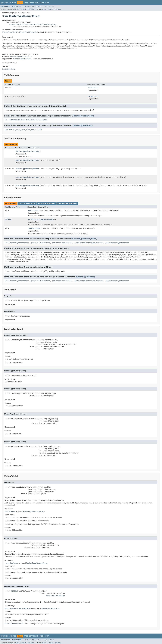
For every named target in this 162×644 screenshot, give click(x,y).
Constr (23, 9)
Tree (26, 3)
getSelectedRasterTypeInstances (89, 243)
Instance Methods (27, 204)
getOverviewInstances (40, 243)
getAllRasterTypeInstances (17, 243)
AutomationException (55, 596)
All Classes (49, 6)
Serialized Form (9, 69)
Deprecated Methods (67, 204)
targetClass (93, 96)
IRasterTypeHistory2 (28, 32)
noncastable (93, 88)
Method (31, 9)
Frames (28, 6)
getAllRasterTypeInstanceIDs (41, 219)
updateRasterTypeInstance (117, 243)
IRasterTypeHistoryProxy (21, 57)
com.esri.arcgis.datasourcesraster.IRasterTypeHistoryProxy (33, 24)
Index (42, 3)
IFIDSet (8, 219)
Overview (4, 3)
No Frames (36, 6)
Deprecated (34, 3)
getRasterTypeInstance (62, 243)
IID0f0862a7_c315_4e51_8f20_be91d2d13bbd (23, 129)
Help (47, 3)
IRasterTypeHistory (10, 32)
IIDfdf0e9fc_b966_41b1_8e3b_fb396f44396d (28, 120)
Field (17, 9)
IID (6, 120)
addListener (33, 210)
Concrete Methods (47, 204)
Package (13, 3)
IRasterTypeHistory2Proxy (27, 151)
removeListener (35, 228)
